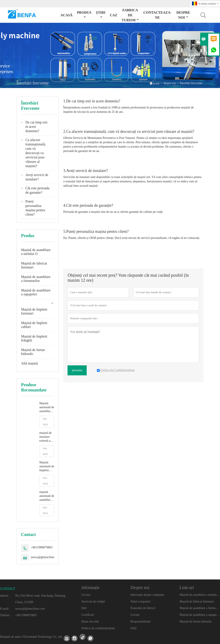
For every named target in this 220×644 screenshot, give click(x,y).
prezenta (77, 370)
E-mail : (5, 609)
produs (84, 15)
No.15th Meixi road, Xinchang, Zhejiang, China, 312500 (41, 599)
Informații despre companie (147, 595)
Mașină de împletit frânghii (34, 338)
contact (8, 588)
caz (113, 15)
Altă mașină (30, 363)
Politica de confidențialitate (98, 628)
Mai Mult (45, 422)
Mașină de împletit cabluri (34, 325)
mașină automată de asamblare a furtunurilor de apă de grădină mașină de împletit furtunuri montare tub (47, 496)
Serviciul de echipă (93, 602)
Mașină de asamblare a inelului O (36, 252)
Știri (84, 608)
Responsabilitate (141, 622)
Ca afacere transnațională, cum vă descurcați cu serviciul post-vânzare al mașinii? (36, 153)
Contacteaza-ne (157, 15)
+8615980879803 (42, 547)
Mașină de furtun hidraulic (33, 352)
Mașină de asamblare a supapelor (36, 292)
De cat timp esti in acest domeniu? (36, 127)
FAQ (133, 628)
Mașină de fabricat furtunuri (34, 265)
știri (101, 15)
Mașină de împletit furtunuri (34, 311)
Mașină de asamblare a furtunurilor (36, 279)
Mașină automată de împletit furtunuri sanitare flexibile (47, 467)
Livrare (86, 595)
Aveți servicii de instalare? (37, 177)
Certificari (88, 615)
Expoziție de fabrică (143, 608)
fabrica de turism (130, 15)
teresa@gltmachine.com (46, 557)
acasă (67, 15)
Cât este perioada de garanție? (37, 190)
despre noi (183, 15)
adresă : (5, 596)
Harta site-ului (90, 622)
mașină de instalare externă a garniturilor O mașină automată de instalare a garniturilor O (47, 437)
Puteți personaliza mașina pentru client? (35, 208)
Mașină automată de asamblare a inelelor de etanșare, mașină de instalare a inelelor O (47, 407)
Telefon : (5, 615)
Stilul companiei (140, 602)
